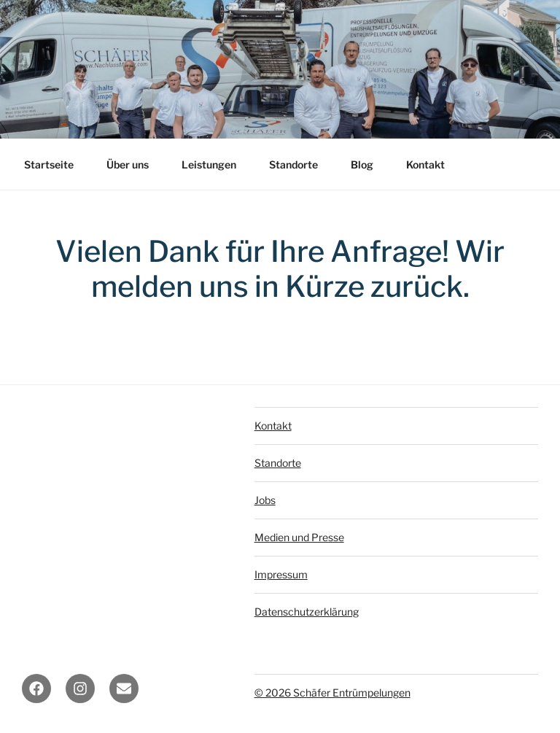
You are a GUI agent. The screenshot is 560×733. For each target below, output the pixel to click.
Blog (362, 164)
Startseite (49, 164)
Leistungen (209, 164)
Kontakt (425, 164)
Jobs (265, 500)
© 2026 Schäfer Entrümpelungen (332, 693)
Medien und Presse (299, 537)
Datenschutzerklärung (307, 612)
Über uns (128, 164)
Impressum (281, 574)
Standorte (293, 164)
